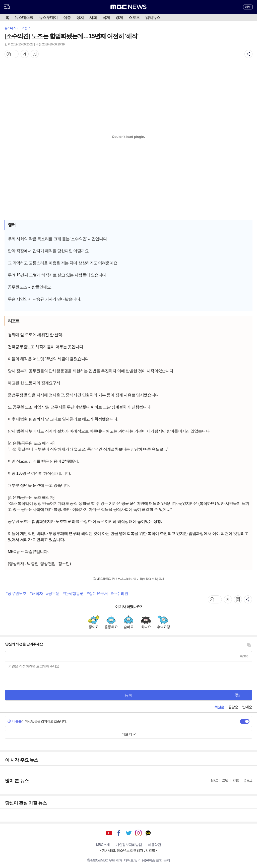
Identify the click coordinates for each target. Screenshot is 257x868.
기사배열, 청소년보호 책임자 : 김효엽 (128, 850)
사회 (93, 17)
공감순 (233, 707)
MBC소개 (103, 845)
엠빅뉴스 (153, 17)
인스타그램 (138, 833)
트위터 (129, 833)
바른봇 (14, 721)
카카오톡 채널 (148, 833)
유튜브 (109, 833)
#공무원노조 (16, 593)
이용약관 (154, 845)
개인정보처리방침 (129, 845)
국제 (106, 17)
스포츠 (134, 17)
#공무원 (53, 593)
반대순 (247, 707)
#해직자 (36, 593)
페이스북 (119, 833)
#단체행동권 (73, 593)
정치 (80, 17)
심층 (67, 17)
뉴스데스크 (24, 17)
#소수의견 (119, 593)
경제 (119, 17)
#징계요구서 (97, 593)
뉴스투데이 (48, 17)
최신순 (219, 707)
